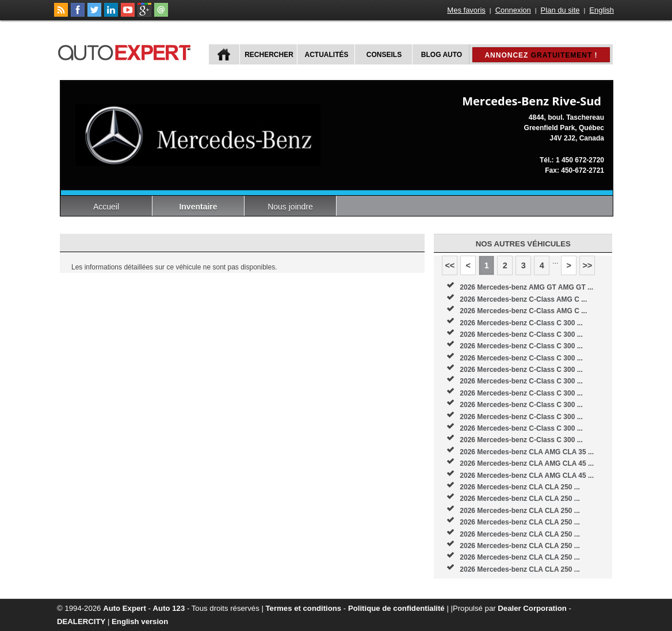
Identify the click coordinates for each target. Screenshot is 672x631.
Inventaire (198, 207)
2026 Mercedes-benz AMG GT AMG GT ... (526, 287)
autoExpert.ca (127, 51)
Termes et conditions (304, 608)
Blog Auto (442, 55)
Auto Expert (125, 608)
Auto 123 (169, 608)
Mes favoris (466, 10)
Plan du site (560, 10)
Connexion (513, 10)
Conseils (384, 55)
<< (450, 265)
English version (140, 622)
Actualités (327, 55)
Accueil (106, 207)
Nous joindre (290, 207)
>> (587, 265)
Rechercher (269, 55)
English (602, 10)
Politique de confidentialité (396, 608)
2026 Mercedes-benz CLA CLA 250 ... (520, 487)
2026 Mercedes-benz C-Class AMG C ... (523, 299)
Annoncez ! (541, 55)
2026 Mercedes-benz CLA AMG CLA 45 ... (527, 463)
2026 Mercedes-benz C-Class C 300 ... (521, 323)
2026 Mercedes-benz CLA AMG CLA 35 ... (527, 452)
